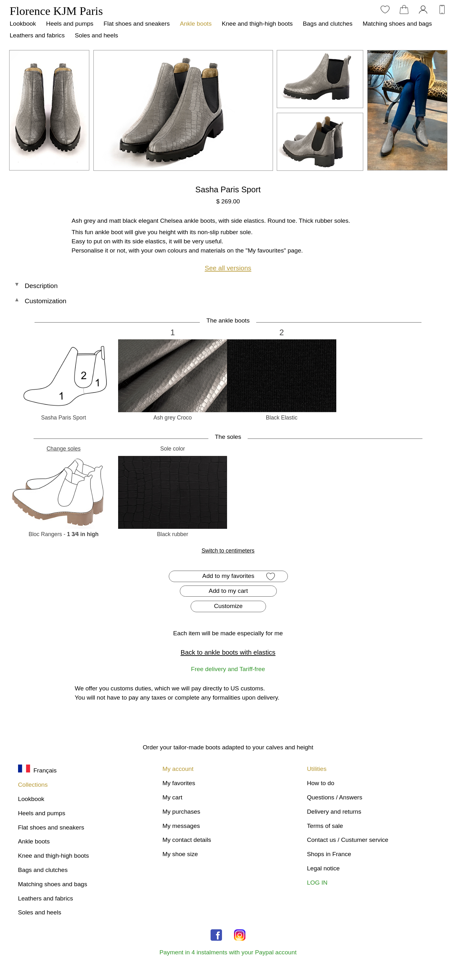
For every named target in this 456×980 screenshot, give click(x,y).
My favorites (179, 783)
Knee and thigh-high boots (257, 24)
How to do (320, 783)
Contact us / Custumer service (348, 840)
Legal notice (323, 868)
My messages (181, 826)
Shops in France (329, 854)
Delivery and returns (334, 812)
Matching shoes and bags (397, 24)
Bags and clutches (328, 24)
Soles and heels (96, 35)
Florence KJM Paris (56, 11)
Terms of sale (325, 826)
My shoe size (180, 854)
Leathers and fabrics (37, 35)
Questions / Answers (335, 797)
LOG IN (317, 883)
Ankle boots (196, 24)
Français (37, 770)
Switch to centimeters (228, 551)
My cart (172, 797)
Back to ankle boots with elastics (228, 652)
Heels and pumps (70, 24)
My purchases (181, 812)
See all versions (228, 268)
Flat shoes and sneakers (137, 24)
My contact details (187, 840)
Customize (228, 606)
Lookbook (23, 24)
